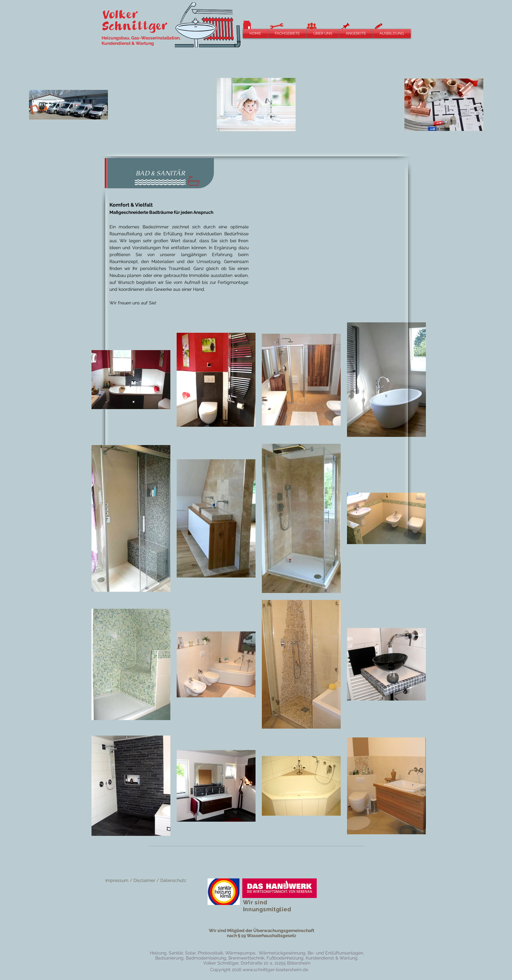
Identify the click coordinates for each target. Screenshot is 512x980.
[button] (287, 34)
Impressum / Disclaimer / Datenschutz (146, 880)
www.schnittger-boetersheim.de (275, 970)
